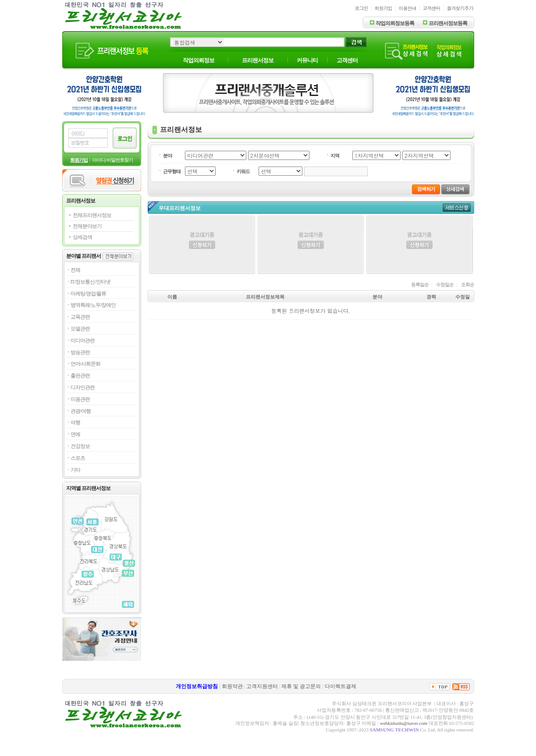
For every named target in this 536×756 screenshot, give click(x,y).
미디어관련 (83, 341)
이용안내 (408, 8)
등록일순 (420, 284)
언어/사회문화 (85, 364)
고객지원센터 (262, 686)
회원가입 (383, 8)
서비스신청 (457, 208)
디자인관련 (83, 387)
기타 (75, 470)
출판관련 (80, 376)
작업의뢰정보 (199, 60)
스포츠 (78, 458)
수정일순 (445, 284)
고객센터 (432, 8)
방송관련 (80, 352)
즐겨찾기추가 (460, 8)
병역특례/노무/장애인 (93, 305)
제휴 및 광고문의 (301, 686)
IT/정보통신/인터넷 (91, 282)
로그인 (362, 8)
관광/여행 (81, 411)
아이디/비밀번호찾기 (112, 160)
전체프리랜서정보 (92, 215)
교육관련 (80, 317)
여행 (75, 422)
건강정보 (80, 446)
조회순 (468, 284)
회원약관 (232, 686)
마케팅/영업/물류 (89, 294)
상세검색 (82, 237)
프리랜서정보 (258, 60)
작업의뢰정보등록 (395, 23)
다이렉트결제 (341, 686)
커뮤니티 (307, 60)
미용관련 (80, 399)
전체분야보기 (87, 226)
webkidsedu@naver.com (404, 723)
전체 (75, 270)
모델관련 (80, 329)
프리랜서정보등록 (448, 23)
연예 (75, 434)
